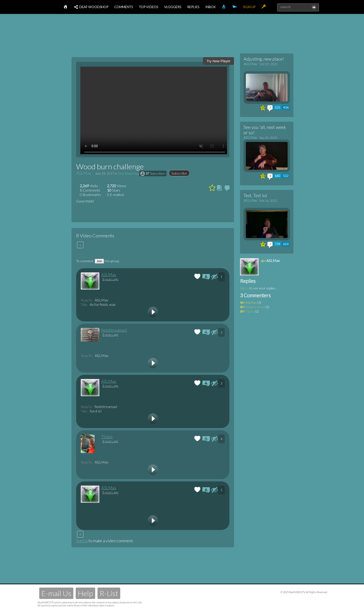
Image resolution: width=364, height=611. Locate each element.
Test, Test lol (255, 195)
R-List (109, 593)
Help (85, 593)
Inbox (210, 7)
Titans (107, 437)
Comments (123, 7)
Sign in (82, 541)
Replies (193, 7)
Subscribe (179, 173)
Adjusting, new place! (264, 59)
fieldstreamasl (114, 330)
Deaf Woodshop (91, 7)
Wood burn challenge (110, 166)
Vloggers (173, 7)
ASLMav (84, 173)
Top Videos (148, 7)
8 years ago (110, 279)
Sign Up (249, 7)
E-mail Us (56, 593)
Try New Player (218, 61)
